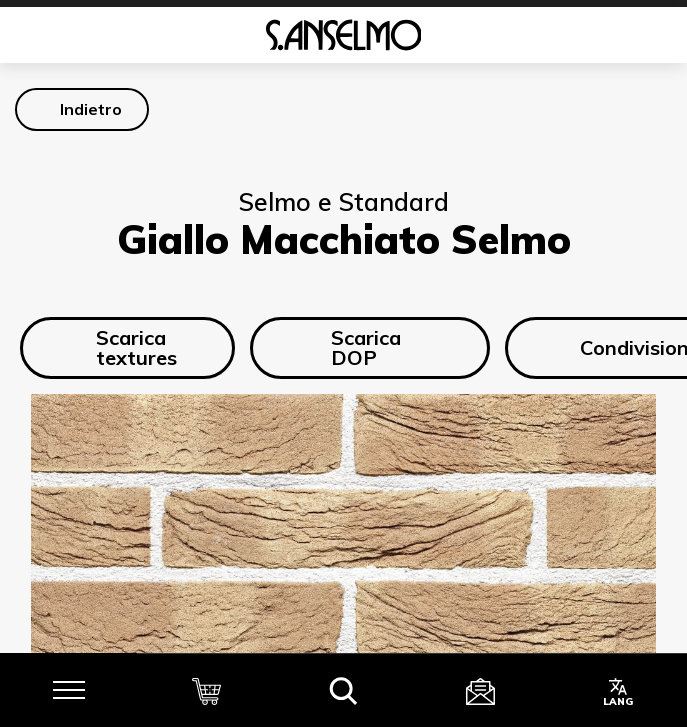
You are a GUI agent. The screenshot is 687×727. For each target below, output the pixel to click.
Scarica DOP (348, 347)
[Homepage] (343, 35)
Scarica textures (121, 347)
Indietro (91, 109)
